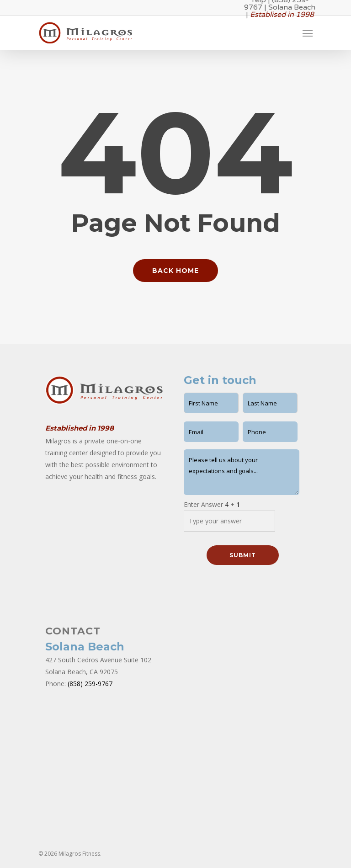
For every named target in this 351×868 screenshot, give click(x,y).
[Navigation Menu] (308, 33)
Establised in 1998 (282, 15)
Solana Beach (292, 7)
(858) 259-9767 (90, 684)
